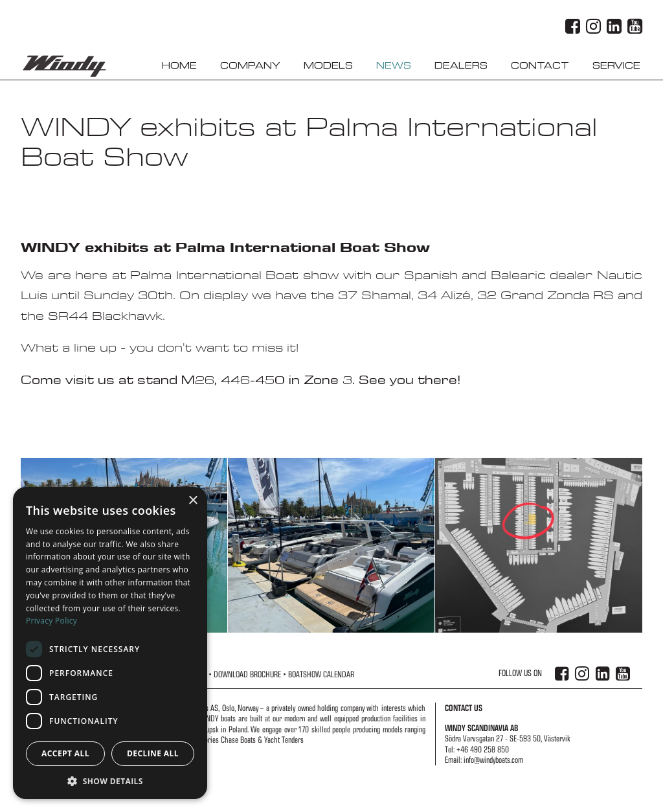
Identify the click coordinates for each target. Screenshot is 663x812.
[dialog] (110, 643)
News (394, 66)
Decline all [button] (153, 753)
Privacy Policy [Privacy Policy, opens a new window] (51, 621)
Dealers (461, 66)
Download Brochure (247, 674)
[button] (110, 780)
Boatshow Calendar (321, 674)
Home (179, 66)
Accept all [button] (65, 753)
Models (328, 66)
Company (250, 66)
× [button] (193, 501)
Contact (540, 66)
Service (616, 66)
